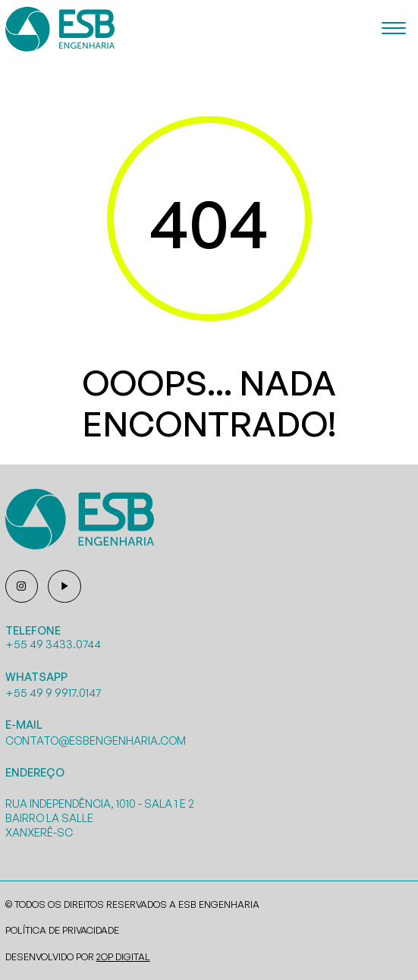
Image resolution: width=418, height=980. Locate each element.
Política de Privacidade (62, 930)
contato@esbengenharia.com (96, 740)
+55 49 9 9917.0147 (53, 693)
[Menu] (394, 29)
